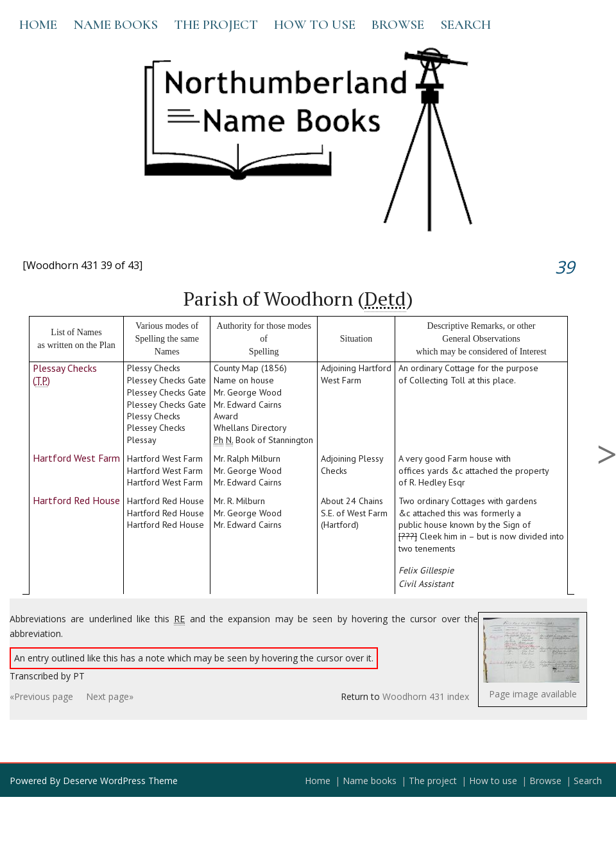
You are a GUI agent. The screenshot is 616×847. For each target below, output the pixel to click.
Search (466, 25)
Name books (116, 25)
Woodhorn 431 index (426, 696)
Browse (398, 25)
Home (38, 25)
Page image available (533, 694)
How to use (315, 25)
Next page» (110, 696)
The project (216, 25)
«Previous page (41, 696)
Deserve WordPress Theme (120, 781)
